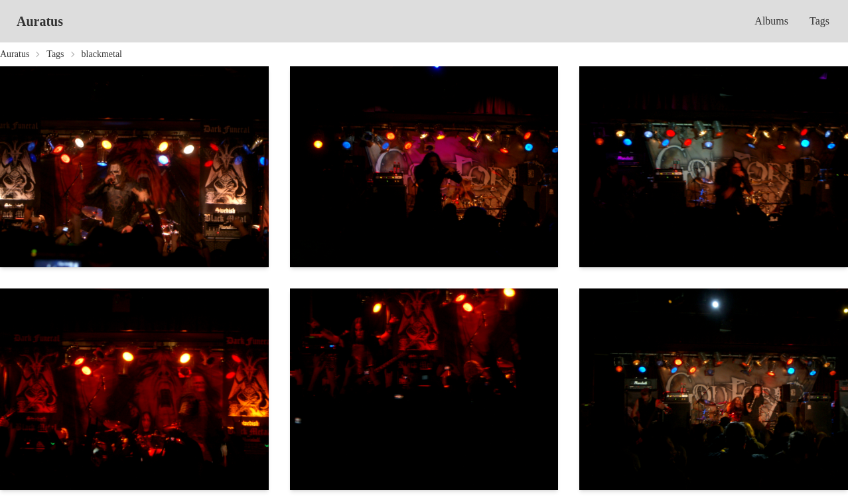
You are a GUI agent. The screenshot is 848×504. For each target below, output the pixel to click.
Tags (819, 21)
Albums (771, 21)
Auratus (40, 21)
